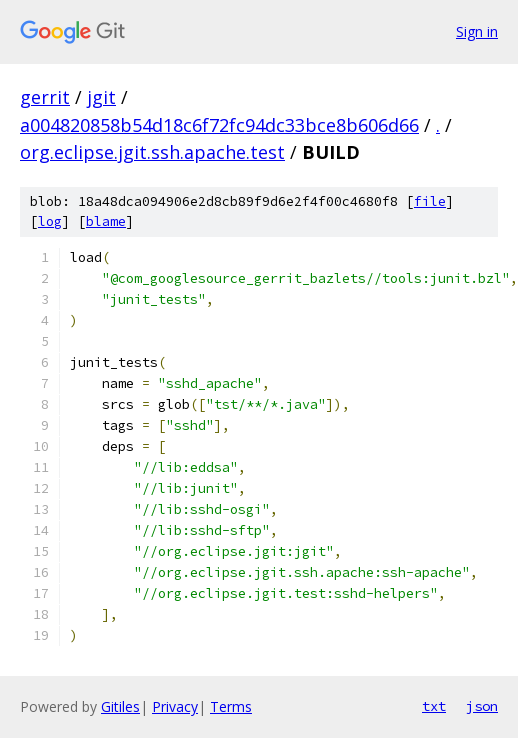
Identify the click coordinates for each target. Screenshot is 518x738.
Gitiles (120, 706)
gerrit (45, 97)
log (50, 221)
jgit (101, 97)
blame (106, 221)
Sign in (477, 31)
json (482, 706)
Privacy (175, 706)
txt (434, 706)
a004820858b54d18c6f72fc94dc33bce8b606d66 (219, 125)
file (430, 201)
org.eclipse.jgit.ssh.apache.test (152, 152)
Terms (231, 706)
